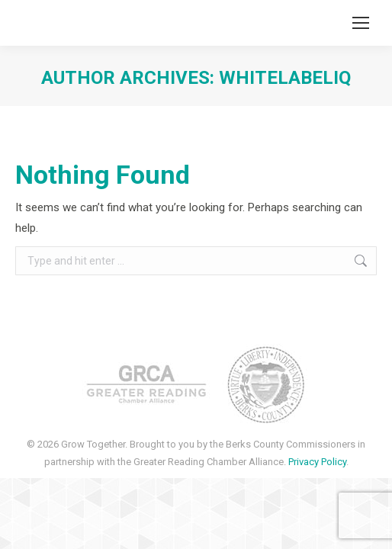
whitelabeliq (285, 78)
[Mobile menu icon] (361, 23)
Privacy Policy (317, 462)
